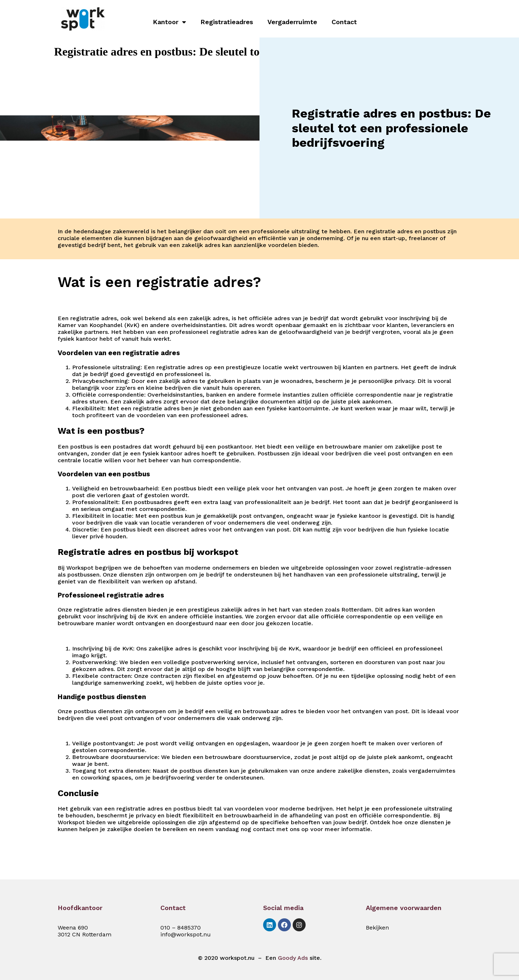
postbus (434, 231)
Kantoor (169, 22)
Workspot (80, 568)
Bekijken (377, 928)
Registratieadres (227, 22)
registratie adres (389, 231)
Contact (344, 22)
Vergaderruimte (292, 22)
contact (264, 829)
